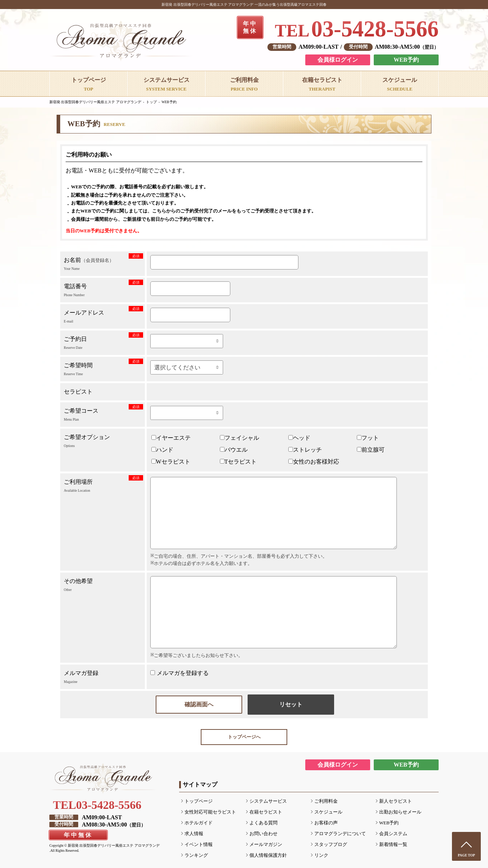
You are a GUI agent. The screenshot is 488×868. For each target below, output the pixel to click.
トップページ (199, 801)
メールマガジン (266, 845)
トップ (151, 102)
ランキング (196, 855)
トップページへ (244, 737)
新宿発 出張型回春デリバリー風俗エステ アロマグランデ (95, 102)
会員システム (393, 834)
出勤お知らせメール (400, 812)
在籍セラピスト (266, 812)
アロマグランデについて (340, 834)
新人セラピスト (396, 801)
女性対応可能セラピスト (210, 812)
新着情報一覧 (393, 845)
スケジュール (328, 812)
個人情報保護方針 (268, 855)
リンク (321, 855)
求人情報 (194, 834)
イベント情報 (199, 845)
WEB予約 (406, 60)
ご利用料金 (326, 801)
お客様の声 (326, 823)
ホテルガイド (199, 823)
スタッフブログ (331, 845)
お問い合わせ (263, 834)
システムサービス (268, 801)
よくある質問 (263, 823)
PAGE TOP (466, 855)
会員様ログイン (338, 60)
